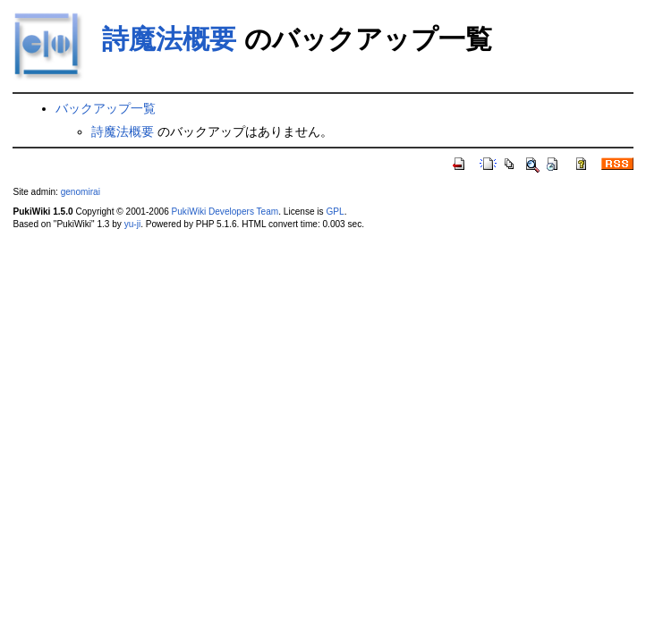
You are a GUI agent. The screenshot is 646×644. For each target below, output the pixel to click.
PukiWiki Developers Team (225, 212)
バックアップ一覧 (106, 108)
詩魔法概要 (169, 39)
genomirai (81, 192)
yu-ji (132, 224)
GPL (335, 212)
